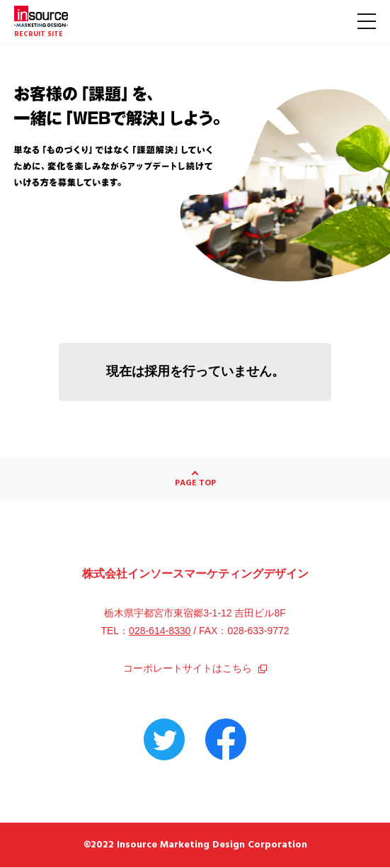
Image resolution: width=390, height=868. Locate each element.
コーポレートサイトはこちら (195, 668)
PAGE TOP (195, 483)
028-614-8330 (160, 631)
